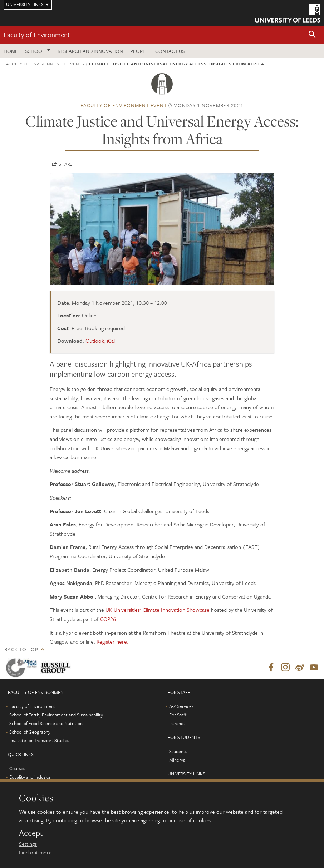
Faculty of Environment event (124, 105)
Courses (17, 769)
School (35, 51)
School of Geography (30, 732)
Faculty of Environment (37, 34)
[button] (312, 35)
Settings (28, 844)
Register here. (112, 641)
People (139, 51)
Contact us (170, 51)
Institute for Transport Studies (39, 741)
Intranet (177, 724)
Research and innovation (90, 51)
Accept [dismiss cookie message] (31, 833)
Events (76, 64)
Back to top (21, 649)
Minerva (177, 760)
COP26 (108, 619)
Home (11, 51)
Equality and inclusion (30, 777)
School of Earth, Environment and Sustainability (56, 715)
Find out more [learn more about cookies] (35, 852)
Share (65, 164)
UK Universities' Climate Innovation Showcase (158, 610)
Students (178, 752)
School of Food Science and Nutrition (46, 724)
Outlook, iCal (100, 341)
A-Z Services (181, 706)
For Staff (178, 715)
